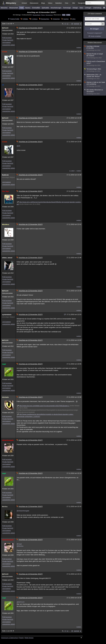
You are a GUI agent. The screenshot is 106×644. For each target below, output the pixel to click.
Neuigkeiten (82, 3)
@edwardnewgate (23, 511)
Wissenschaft (14, 8)
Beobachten (45, 19)
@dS (18, 146)
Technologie (67, 8)
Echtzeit (24, 3)
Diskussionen (34, 3)
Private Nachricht (8, 40)
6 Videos (35, 19)
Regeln (21, 638)
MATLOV (5, 28)
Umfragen (88, 8)
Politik (22, 8)
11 (68, 24)
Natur (81, 8)
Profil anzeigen (7, 38)
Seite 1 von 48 (8, 24)
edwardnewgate (8, 440)
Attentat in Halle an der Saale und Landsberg (95, 84)
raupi (4, 364)
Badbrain (5, 175)
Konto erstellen (96, 36)
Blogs (43, 3)
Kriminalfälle (36, 8)
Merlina (5, 507)
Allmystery (11, 3)
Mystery (28, 8)
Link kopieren (6, 43)
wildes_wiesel (7, 258)
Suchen (66, 19)
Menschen (4, 8)
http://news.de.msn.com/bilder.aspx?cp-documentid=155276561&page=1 (44, 406)
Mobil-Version (29, 638)
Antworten (56, 19)
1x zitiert (72, 171)
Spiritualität (45, 8)
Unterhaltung (97, 8)
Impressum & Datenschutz (10, 638)
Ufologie (75, 8)
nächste (76, 24)
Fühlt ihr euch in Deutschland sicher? (95, 63)
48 (72, 24)
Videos (50, 3)
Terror (43, 15)
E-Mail (68, 15)
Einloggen (96, 29)
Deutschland (37, 15)
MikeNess (6, 225)
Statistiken (59, 3)
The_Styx (5, 191)
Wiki (74, 3)
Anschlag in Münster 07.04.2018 (95, 48)
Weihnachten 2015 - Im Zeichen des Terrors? (95, 77)
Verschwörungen (56, 8)
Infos (74, 19)
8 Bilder (25, 19)
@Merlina (20, 546)
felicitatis (5, 397)
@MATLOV (21, 602)
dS (3, 85)
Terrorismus (49, 15)
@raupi (19, 544)
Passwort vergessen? (95, 33)
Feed (64, 15)
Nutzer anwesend (95, 14)
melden (79, 48)
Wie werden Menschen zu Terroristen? (95, 92)
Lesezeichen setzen (9, 45)
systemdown (7, 315)
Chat (67, 3)
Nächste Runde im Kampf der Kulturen (95, 56)
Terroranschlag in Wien (95, 70)
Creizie (5, 52)
